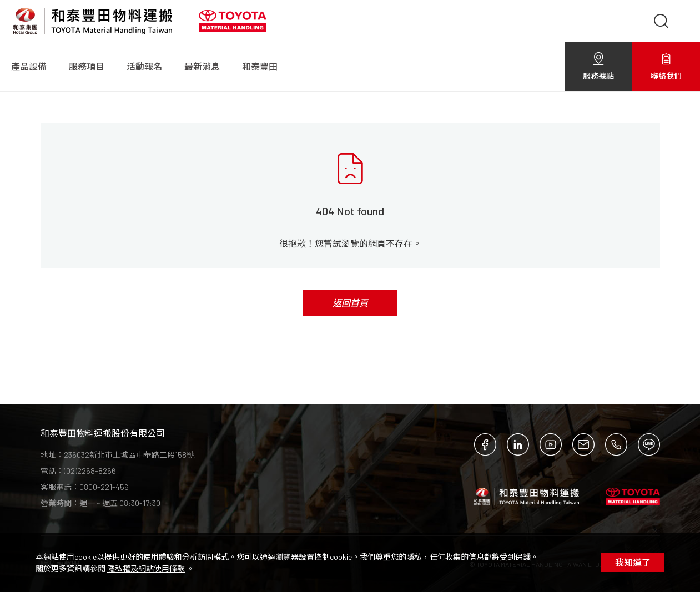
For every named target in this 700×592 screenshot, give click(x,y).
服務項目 (87, 66)
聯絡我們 (666, 66)
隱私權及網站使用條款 (146, 568)
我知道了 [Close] (633, 562)
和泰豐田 (260, 66)
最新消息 (202, 66)
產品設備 (29, 66)
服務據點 (598, 66)
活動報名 (144, 66)
